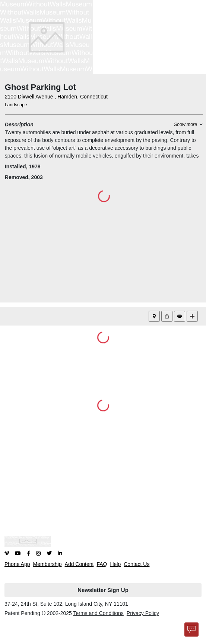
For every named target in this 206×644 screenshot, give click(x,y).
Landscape (16, 105)
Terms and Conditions (98, 613)
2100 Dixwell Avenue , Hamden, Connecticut (56, 97)
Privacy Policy (143, 613)
